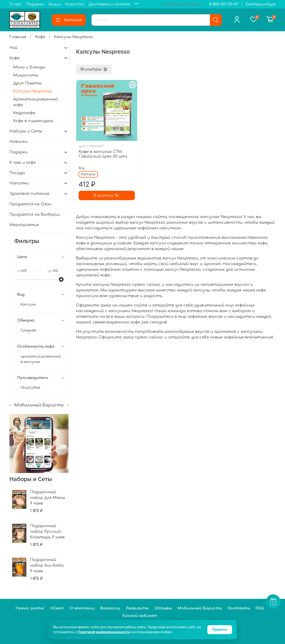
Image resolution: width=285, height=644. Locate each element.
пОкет (57, 608)
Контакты (239, 608)
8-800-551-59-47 (224, 4)
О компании (82, 608)
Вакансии (110, 608)
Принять (220, 630)
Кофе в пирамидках (33, 121)
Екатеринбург (261, 4)
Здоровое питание (29, 194)
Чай (13, 48)
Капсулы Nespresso (33, 91)
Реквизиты (137, 608)
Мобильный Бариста (200, 608)
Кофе (40, 37)
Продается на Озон (30, 204)
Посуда (17, 173)
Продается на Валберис (35, 215)
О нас (16, 4)
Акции (54, 4)
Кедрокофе (24, 113)
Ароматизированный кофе (36, 102)
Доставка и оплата (109, 4)
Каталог (69, 20)
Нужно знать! (30, 608)
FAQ (260, 608)
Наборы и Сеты (26, 131)
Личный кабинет (140, 616)
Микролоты (26, 75)
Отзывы (163, 608)
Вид (81, 168)
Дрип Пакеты (27, 83)
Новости (75, 4)
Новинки (18, 142)
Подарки (35, 4)
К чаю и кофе (23, 163)
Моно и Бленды (29, 67)
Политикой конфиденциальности (104, 632)
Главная (18, 37)
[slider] (61, 279)
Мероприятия (24, 225)
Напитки (19, 183)
